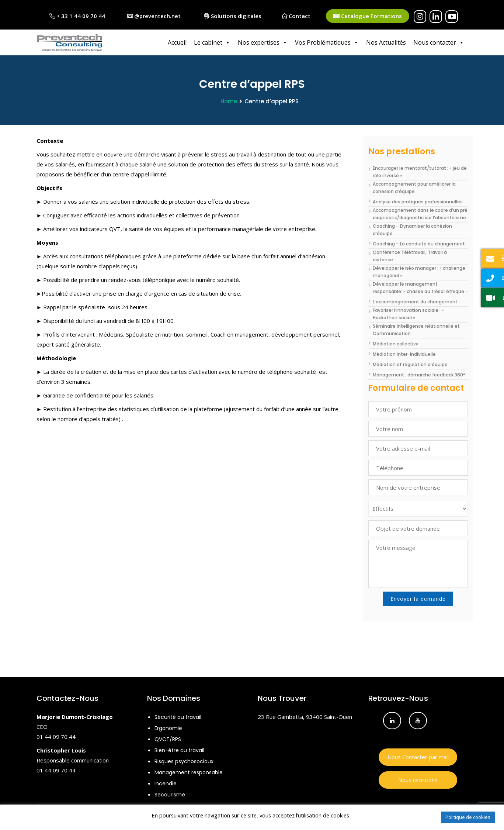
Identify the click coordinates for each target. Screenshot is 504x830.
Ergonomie (168, 728)
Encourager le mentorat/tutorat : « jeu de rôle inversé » (420, 172)
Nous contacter (439, 42)
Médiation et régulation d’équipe (410, 364)
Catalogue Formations (368, 16)
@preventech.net (154, 16)
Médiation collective (396, 344)
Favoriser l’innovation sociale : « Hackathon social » (408, 314)
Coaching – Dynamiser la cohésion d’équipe (412, 230)
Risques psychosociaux (184, 761)
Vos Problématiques (327, 42)
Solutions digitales (233, 16)
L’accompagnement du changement (415, 302)
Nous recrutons (418, 780)
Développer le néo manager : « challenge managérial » (419, 272)
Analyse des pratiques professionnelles (418, 202)
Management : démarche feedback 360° (419, 375)
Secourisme (170, 795)
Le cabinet (212, 42)
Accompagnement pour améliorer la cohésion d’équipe (414, 188)
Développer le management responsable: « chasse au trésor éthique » (420, 288)
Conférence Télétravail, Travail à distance (410, 256)
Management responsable (189, 772)
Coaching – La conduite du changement (419, 244)
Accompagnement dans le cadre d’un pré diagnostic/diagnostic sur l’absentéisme (420, 214)
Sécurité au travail (178, 717)
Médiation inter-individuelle (404, 354)
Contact (296, 16)
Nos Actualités (386, 42)
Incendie (166, 783)
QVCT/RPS (168, 739)
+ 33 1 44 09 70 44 (77, 16)
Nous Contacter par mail (418, 757)
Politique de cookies (468, 817)
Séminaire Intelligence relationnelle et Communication (416, 330)
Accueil (177, 42)
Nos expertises (263, 42)
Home (229, 101)
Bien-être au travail (179, 750)
